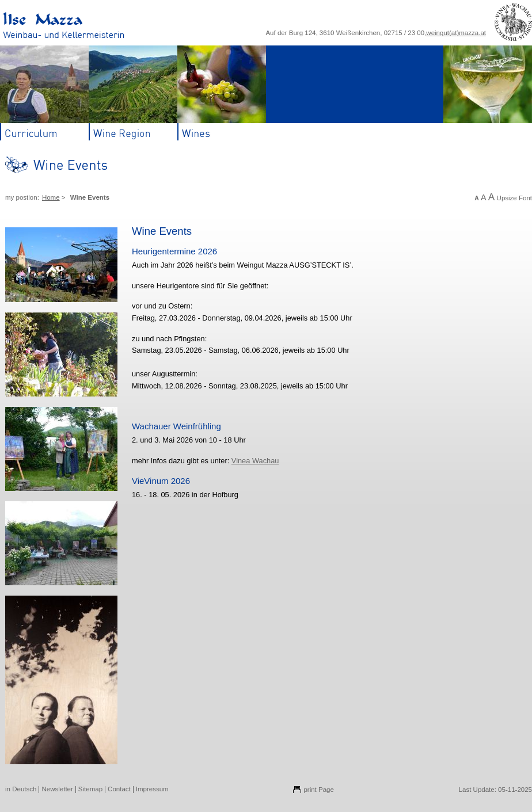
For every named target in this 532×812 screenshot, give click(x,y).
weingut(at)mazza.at (456, 33)
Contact (119, 789)
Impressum (152, 789)
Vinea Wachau (255, 461)
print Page (319, 790)
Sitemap (90, 789)
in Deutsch (21, 789)
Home (51, 197)
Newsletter (57, 789)
